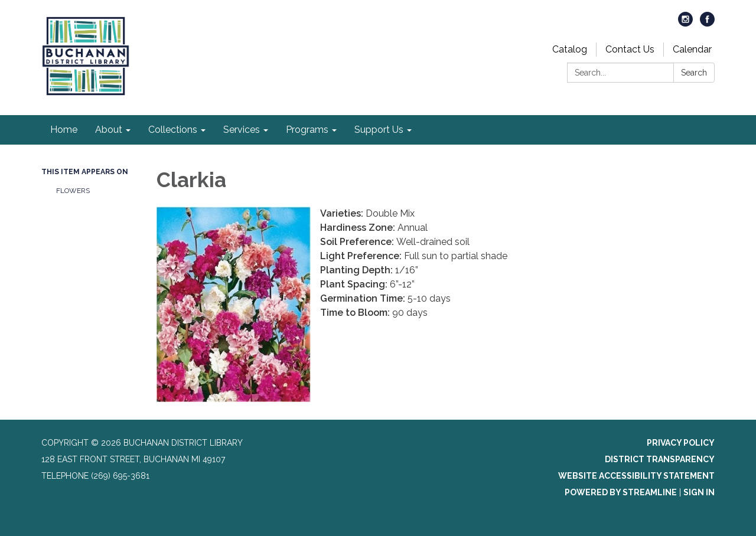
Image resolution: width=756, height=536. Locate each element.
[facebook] (707, 23)
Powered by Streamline (621, 492)
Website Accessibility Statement (636, 476)
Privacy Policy (681, 443)
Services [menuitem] (242, 130)
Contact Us (630, 49)
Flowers (73, 191)
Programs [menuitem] (307, 130)
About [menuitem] (109, 130)
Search (694, 73)
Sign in (699, 492)
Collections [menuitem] (173, 130)
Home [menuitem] (64, 130)
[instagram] (685, 23)
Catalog (570, 49)
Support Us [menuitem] (379, 130)
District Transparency (660, 459)
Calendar (692, 49)
